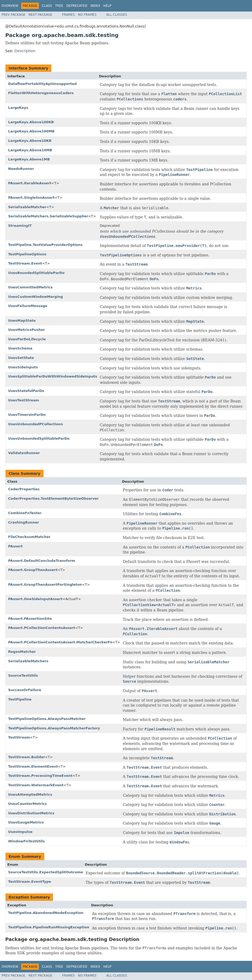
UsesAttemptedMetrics (30, 795)
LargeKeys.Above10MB (30, 150)
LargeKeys (18, 108)
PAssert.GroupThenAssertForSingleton (45, 585)
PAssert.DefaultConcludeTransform (42, 561)
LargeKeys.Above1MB (29, 159)
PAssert (15, 546)
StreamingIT (20, 226)
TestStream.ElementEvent (33, 766)
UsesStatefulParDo (26, 391)
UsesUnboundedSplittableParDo (39, 438)
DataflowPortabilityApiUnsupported (42, 84)
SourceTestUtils (23, 675)
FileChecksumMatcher (29, 537)
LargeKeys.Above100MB (31, 131)
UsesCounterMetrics (28, 804)
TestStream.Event (25, 263)
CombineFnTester (25, 513)
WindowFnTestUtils (26, 841)
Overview (10, 6)
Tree (59, 6)
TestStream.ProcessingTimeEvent (40, 776)
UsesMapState (22, 321)
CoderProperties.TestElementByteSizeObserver (53, 499)
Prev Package (14, 15)
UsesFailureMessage (28, 306)
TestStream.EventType (30, 882)
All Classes (117, 15)
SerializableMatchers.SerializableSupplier (48, 216)
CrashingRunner (24, 522)
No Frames (87, 15)
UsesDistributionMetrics (31, 813)
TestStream (19, 737)
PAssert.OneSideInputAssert (35, 599)
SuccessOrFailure (25, 690)
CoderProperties (24, 489)
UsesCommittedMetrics (30, 287)
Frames (69, 15)
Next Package (41, 15)
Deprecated (77, 6)
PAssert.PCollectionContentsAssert (42, 628)
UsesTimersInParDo (27, 415)
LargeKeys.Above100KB (31, 122)
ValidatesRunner (24, 453)
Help (107, 6)
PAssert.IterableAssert (30, 183)
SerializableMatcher (27, 207)
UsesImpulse (20, 832)
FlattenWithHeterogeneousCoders (41, 93)
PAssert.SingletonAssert (31, 198)
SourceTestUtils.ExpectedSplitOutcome (46, 872)
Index (95, 6)
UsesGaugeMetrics (26, 822)
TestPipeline (20, 699)
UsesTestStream (24, 400)
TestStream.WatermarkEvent (36, 785)
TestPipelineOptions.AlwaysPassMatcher (47, 719)
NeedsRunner (21, 169)
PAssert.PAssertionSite (30, 619)
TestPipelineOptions (27, 254)
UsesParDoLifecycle (27, 339)
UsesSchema (20, 348)
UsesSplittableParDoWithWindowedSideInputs (53, 376)
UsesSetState (21, 358)
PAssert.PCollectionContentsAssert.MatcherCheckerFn (60, 642)
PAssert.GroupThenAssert (33, 570)
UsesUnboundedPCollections (36, 424)
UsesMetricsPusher (26, 330)
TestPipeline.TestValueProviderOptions (45, 245)
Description (25, 51)
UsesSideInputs (23, 367)
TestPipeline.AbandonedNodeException (46, 913)
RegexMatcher (22, 652)
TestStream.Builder (27, 757)
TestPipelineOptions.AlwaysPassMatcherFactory (54, 728)
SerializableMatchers (28, 661)
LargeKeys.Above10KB (30, 141)
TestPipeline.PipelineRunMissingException (49, 927)
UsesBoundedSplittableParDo (36, 273)
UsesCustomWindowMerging (36, 297)
